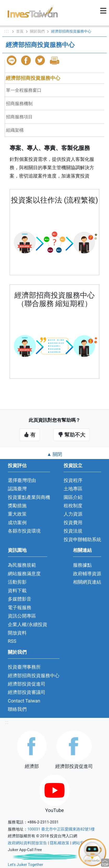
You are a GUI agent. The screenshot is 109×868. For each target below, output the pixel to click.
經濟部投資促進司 (27, 684)
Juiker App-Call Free (25, 850)
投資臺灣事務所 (24, 667)
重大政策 (17, 514)
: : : (7, 31)
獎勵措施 (17, 506)
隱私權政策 (60, 843)
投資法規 (73, 531)
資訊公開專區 (22, 616)
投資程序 (73, 480)
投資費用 (73, 522)
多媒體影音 (20, 599)
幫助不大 (72, 435)
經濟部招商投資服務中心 (33, 78)
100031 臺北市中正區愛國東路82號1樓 (61, 829)
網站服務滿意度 (24, 574)
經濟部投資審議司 (27, 692)
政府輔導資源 (87, 574)
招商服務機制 (19, 103)
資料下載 (17, 591)
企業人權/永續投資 (28, 624)
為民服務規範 (22, 565)
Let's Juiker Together (25, 865)
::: (7, 722)
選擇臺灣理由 (22, 480)
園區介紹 (73, 497)
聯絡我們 (17, 709)
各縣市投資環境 (24, 531)
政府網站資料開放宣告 (27, 843)
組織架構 (15, 130)
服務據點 (82, 565)
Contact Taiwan (24, 701)
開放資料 (17, 633)
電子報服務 (20, 607)
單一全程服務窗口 (24, 90)
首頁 (20, 31)
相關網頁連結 (87, 582)
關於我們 (37, 31)
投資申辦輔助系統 (82, 539)
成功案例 (17, 522)
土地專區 (73, 489)
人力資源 (73, 514)
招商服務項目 (19, 117)
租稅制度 (73, 506)
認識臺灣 (17, 489)
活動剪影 (17, 582)
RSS (12, 641)
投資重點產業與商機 (29, 497)
